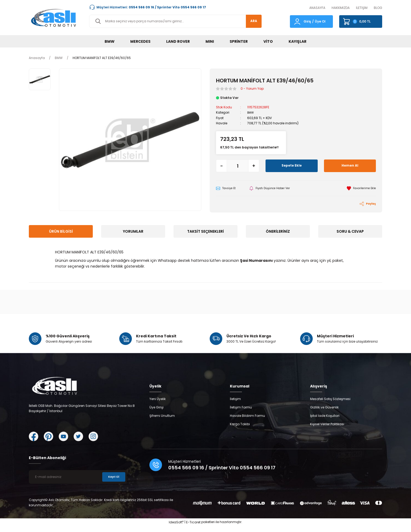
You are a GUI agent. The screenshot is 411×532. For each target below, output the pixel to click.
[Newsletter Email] (78, 483)
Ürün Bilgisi (61, 232)
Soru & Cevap (350, 232)
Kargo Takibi (240, 430)
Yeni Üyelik (158, 405)
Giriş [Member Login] (307, 21)
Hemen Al (350, 166)
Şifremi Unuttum (162, 422)
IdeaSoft (176, 528)
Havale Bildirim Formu (247, 422)
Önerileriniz (278, 232)
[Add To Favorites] (360, 188)
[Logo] (55, 18)
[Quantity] (238, 166)
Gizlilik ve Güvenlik (324, 413)
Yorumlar (133, 232)
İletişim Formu (241, 413)
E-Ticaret (193, 528)
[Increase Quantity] (254, 166)
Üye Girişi (156, 413)
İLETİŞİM (362, 8)
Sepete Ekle (291, 166)
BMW (251, 112)
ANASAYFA (317, 8)
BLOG (378, 8)
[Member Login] (297, 21)
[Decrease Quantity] (221, 166)
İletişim (235, 405)
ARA (251, 21)
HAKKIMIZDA (341, 8)
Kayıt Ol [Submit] (112, 483)
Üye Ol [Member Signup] (320, 21)
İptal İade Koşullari (325, 422)
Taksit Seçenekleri (206, 232)
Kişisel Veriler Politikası (327, 430)
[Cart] (361, 22)
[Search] (175, 21)
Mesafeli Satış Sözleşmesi (330, 405)
